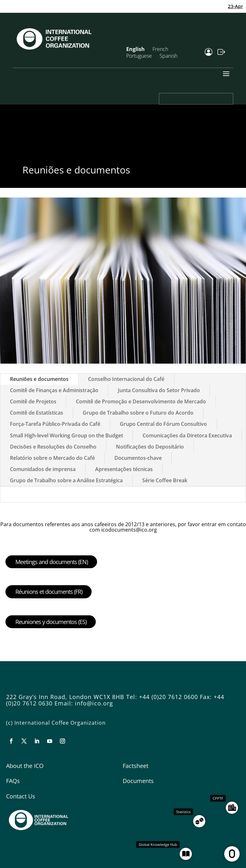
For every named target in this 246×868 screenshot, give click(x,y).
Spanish (168, 56)
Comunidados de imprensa (43, 469)
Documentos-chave (138, 458)
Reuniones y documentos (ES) (51, 622)
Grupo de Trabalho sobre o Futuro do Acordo (138, 413)
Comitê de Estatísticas (37, 413)
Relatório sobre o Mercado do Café (52, 458)
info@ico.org (94, 703)
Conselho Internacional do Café (126, 379)
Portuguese (139, 56)
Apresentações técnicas (124, 469)
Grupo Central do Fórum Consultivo (163, 424)
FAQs (13, 781)
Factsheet (135, 766)
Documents (138, 781)
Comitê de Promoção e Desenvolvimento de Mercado (141, 401)
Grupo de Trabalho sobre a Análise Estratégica (66, 480)
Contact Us (21, 796)
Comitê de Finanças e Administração (54, 390)
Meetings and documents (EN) (52, 562)
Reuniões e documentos (39, 379)
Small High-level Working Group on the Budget (66, 435)
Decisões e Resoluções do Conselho (53, 447)
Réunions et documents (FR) (49, 592)
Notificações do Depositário (150, 447)
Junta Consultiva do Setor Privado (159, 390)
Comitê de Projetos (33, 401)
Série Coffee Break (165, 480)
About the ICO (25, 766)
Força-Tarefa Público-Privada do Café (55, 424)
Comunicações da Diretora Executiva (187, 435)
